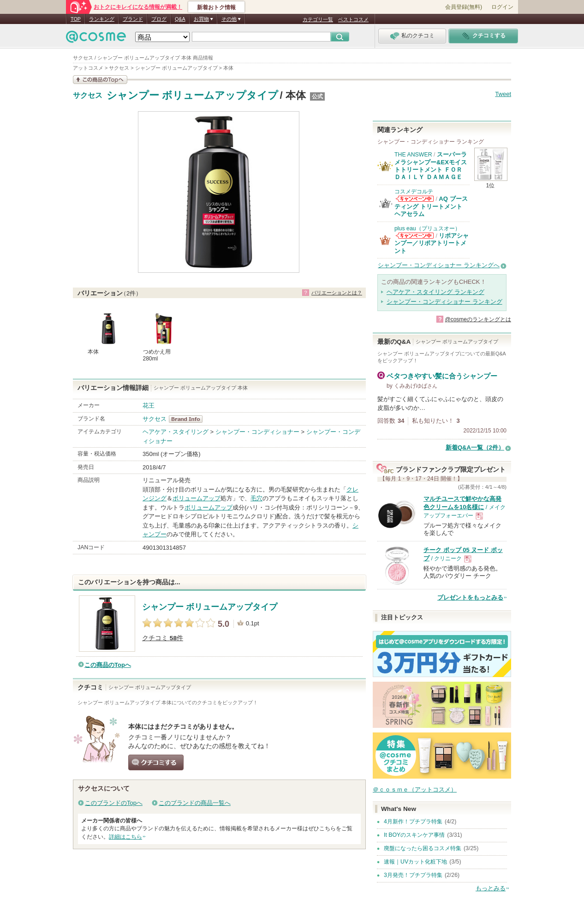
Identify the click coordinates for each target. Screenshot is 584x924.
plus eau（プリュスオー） (427, 228)
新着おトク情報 (216, 7)
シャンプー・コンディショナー (257, 432)
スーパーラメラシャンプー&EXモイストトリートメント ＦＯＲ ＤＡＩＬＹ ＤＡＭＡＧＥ (431, 166)
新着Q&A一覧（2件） (475, 447)
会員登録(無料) (464, 7)
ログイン (502, 7)
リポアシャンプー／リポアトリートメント (432, 243)
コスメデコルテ (414, 192)
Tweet (503, 94)
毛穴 (256, 498)
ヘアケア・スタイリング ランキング (435, 292)
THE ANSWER (413, 155)
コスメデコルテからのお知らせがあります (415, 199)
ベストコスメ (353, 19)
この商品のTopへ (108, 665)
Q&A (180, 19)
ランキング (102, 19)
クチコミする (156, 762)
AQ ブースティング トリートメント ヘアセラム (431, 206)
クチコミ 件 (163, 638)
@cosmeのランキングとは (478, 319)
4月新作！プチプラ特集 (413, 822)
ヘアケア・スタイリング (176, 432)
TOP (76, 19)
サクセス (88, 96)
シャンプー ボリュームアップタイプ (192, 95)
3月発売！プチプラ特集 (413, 875)
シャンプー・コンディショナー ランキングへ (439, 265)
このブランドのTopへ (114, 803)
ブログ (159, 19)
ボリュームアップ (197, 498)
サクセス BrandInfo (188, 419)
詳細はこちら (125, 837)
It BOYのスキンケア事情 (414, 835)
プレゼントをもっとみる (470, 597)
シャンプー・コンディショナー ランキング (444, 302)
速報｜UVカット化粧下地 (415, 862)
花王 (149, 405)
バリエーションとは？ (337, 293)
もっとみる (491, 888)
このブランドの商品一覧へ (195, 803)
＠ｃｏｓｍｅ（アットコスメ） (415, 789)
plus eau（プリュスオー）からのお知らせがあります (415, 236)
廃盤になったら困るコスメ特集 (423, 848)
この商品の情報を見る (100, 80)
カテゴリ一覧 (318, 19)
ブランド (133, 19)
